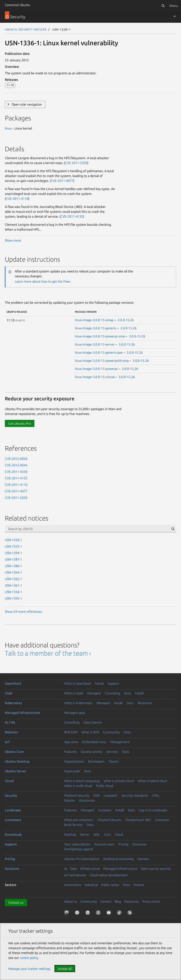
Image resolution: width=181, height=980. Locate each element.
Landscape (13, 810)
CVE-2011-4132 (72, 216)
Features (70, 752)
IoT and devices (75, 875)
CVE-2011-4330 (16, 472)
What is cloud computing (82, 781)
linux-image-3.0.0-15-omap (94, 320)
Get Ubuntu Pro (20, 424)
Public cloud (105, 786)
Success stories (92, 752)
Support (113, 683)
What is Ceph (74, 693)
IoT (7, 742)
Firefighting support (79, 849)
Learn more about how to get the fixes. (43, 281)
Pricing (123, 844)
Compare (105, 810)
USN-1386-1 (13, 566)
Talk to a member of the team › (48, 653)
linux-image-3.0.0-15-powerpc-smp (100, 336)
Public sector (110, 885)
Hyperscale (72, 771)
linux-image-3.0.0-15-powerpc (96, 369)
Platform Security (77, 795)
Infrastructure (90, 869)
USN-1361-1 (13, 585)
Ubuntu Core (14, 752)
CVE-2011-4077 (62, 181)
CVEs (155, 795)
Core (107, 834)
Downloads (13, 834)
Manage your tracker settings (29, 969)
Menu (174, 6)
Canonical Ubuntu (18, 5)
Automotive (73, 885)
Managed (94, 693)
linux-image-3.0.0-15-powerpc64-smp (102, 361)
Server (85, 834)
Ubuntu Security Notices (26, 29)
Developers (96, 761)
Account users (104, 844)
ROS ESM (71, 732)
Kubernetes (13, 703)
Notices (70, 800)
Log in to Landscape (153, 810)
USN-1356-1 (13, 592)
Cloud (9, 781)
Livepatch (111, 795)
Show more (13, 240)
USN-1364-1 (13, 572)
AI (66, 869)
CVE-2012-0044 (16, 465)
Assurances (87, 800)
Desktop (70, 834)
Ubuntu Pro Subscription (82, 859)
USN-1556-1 (13, 540)
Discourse (139, 844)
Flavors (114, 761)
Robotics (11, 732)
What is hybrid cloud (152, 781)
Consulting (112, 693)
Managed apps (75, 713)
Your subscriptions (77, 844)
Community (111, 732)
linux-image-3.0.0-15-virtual (95, 377)
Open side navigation (27, 104)
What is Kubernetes (78, 703)
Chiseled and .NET (138, 820)
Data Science (93, 722)
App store (71, 742)
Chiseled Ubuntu (109, 820)
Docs (128, 693)
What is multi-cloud (78, 786)
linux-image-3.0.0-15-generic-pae (99, 352)
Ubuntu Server (15, 771)
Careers (106, 901)
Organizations (74, 761)
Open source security (156, 869)
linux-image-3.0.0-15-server (95, 344)
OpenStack (13, 683)
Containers (13, 820)
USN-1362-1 (13, 579)
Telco (126, 885)
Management (120, 742)
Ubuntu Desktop (17, 761)
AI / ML (10, 722)
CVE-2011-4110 (17, 199)
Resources (145, 703)
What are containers (79, 820)
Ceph (9, 693)
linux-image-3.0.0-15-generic (96, 328)
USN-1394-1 (13, 553)
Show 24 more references (23, 612)
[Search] (163, 6)
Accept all (65, 969)
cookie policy (29, 958)
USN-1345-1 (13, 598)
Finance (139, 885)
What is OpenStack (78, 683)
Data (74, 869)
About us (71, 901)
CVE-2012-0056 (16, 459)
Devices (143, 859)
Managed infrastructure (22, 713)
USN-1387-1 (13, 559)
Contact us (16, 902)
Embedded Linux (94, 742)
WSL (97, 834)
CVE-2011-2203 (76, 163)
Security (11, 795)
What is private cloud (119, 781)
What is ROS (90, 732)
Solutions (12, 869)
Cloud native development (109, 875)
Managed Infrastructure (120, 869)
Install (99, 683)
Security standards (135, 795)
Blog (118, 901)
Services (112, 752)
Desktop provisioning (118, 859)
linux (8, 128)
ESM (96, 795)
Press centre (151, 901)
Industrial (91, 885)
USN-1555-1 (13, 546)
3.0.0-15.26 (126, 320)
